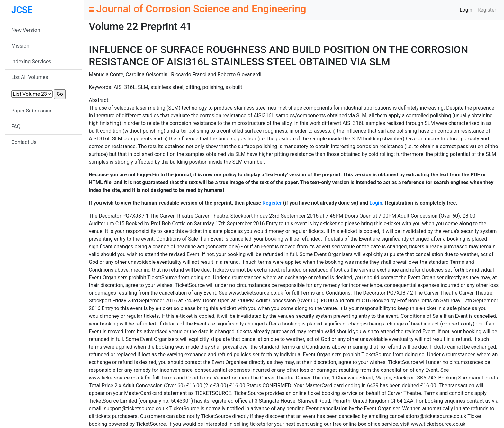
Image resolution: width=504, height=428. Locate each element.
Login (466, 10)
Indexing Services (31, 62)
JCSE (22, 10)
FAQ (16, 126)
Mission (20, 46)
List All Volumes (30, 77)
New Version (26, 30)
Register (487, 10)
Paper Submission (32, 111)
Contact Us (24, 142)
